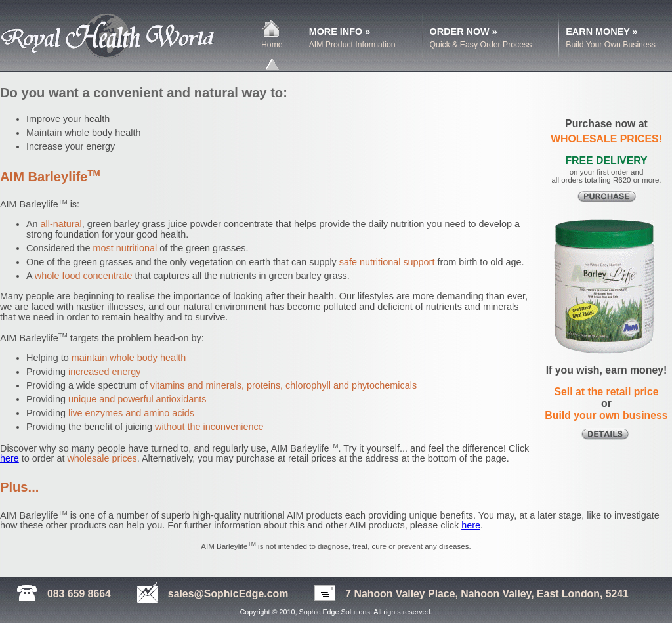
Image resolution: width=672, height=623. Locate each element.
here (10, 458)
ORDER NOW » (464, 32)
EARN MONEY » (601, 32)
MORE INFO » (340, 32)
